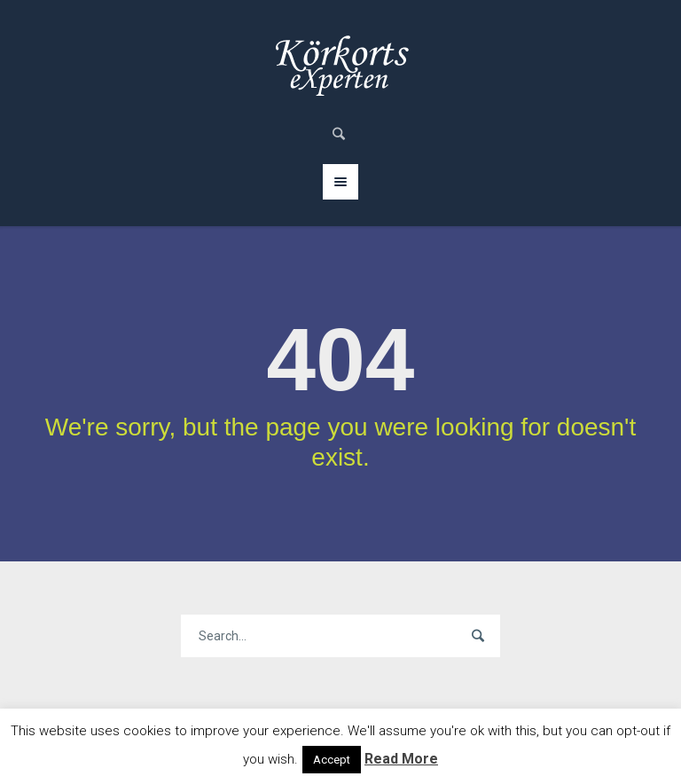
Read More (401, 759)
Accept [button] (332, 760)
